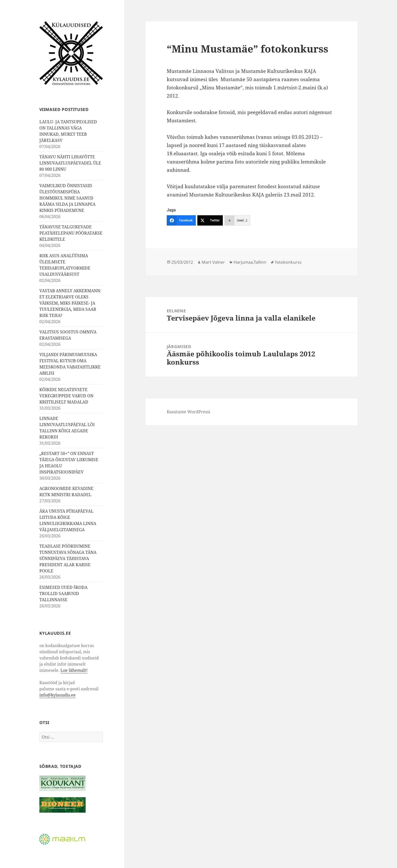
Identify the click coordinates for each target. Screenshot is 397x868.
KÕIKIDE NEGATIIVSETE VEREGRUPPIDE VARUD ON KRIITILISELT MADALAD (66, 396)
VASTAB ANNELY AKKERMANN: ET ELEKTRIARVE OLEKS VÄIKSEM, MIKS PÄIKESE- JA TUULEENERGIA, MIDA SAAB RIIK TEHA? (70, 303)
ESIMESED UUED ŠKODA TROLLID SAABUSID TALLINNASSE (64, 594)
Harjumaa (243, 262)
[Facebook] (181, 220)
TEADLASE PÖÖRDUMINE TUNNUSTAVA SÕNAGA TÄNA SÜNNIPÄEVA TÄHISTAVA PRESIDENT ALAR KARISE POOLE (68, 558)
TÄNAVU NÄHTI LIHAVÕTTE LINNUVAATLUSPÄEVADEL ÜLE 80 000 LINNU (70, 163)
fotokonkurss (288, 262)
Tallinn (260, 262)
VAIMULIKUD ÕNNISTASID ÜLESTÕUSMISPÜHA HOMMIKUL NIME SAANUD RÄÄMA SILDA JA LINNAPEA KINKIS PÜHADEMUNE (67, 198)
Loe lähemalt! (74, 670)
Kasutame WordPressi (188, 412)
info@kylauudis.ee (58, 695)
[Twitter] (210, 220)
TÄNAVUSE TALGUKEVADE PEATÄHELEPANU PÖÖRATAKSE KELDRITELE (71, 233)
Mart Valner (213, 262)
